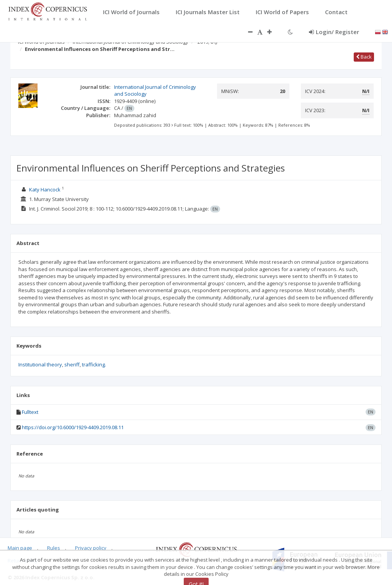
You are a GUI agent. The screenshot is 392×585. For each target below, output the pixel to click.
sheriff (72, 364)
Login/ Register (334, 32)
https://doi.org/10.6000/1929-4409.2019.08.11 (73, 427)
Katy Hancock (45, 190)
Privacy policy (91, 548)
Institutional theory (40, 364)
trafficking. (94, 364)
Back (364, 57)
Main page (20, 548)
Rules (54, 548)
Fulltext (30, 412)
